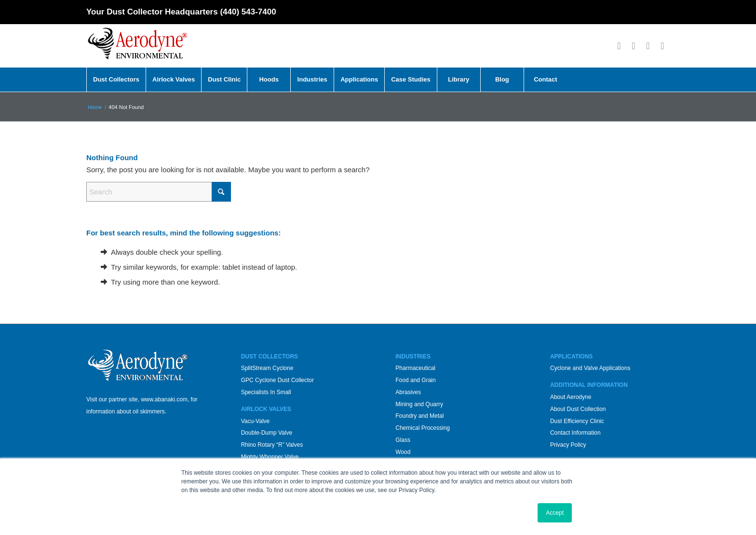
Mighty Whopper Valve (270, 457)
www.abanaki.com (164, 399)
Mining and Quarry (419, 404)
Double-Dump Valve (267, 433)
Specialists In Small (266, 392)
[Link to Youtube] (648, 46)
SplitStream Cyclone (267, 368)
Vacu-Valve (256, 421)
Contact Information (575, 433)
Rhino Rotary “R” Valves (272, 445)
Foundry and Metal (419, 416)
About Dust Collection (578, 409)
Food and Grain (415, 380)
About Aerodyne (571, 397)
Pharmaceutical (415, 368)
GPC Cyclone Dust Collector (277, 380)
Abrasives (408, 392)
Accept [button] (555, 513)
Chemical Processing (423, 428)
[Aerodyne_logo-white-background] (137, 46)
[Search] (159, 192)
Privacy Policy (568, 445)
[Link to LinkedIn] (662, 46)
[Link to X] (634, 46)
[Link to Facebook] (619, 46)
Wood (403, 452)
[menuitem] (116, 80)
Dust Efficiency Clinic (577, 421)
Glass (403, 440)
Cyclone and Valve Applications (590, 368)
